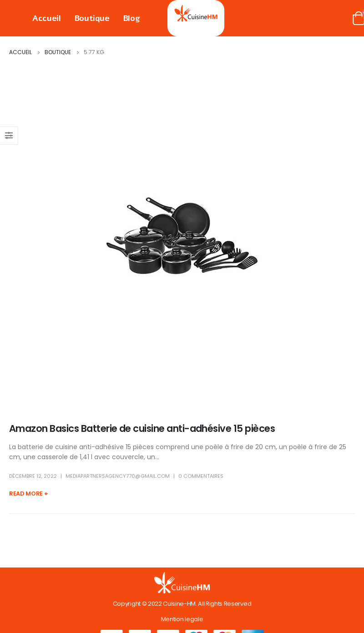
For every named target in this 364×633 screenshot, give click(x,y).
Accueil (47, 18)
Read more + (28, 494)
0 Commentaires (201, 476)
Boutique (92, 18)
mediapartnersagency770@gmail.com (118, 476)
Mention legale (182, 619)
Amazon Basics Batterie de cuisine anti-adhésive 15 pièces (142, 428)
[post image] (182, 236)
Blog (131, 18)
